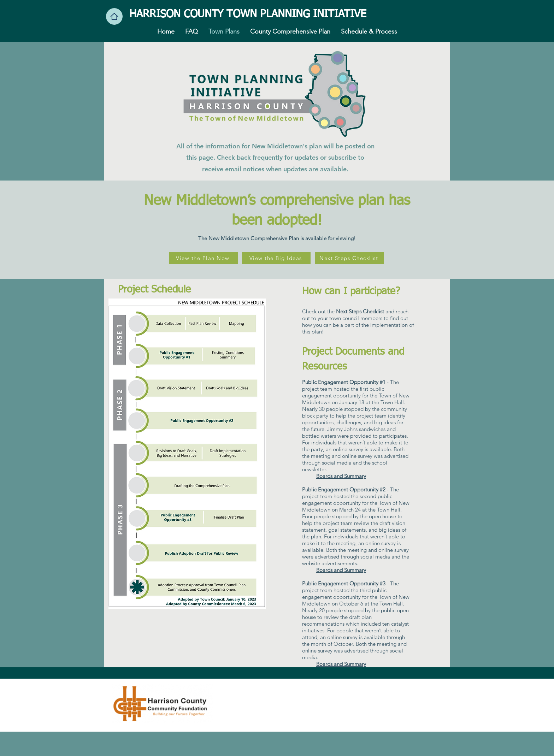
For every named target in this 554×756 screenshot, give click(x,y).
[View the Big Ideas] (276, 258)
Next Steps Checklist (360, 311)
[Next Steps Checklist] (349, 258)
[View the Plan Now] (204, 258)
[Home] (114, 16)
